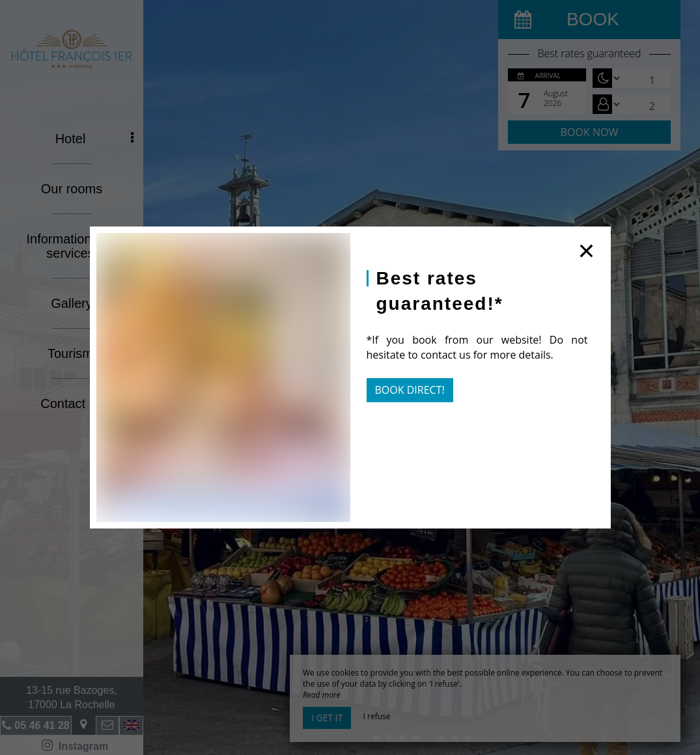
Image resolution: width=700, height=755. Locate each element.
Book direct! (410, 390)
